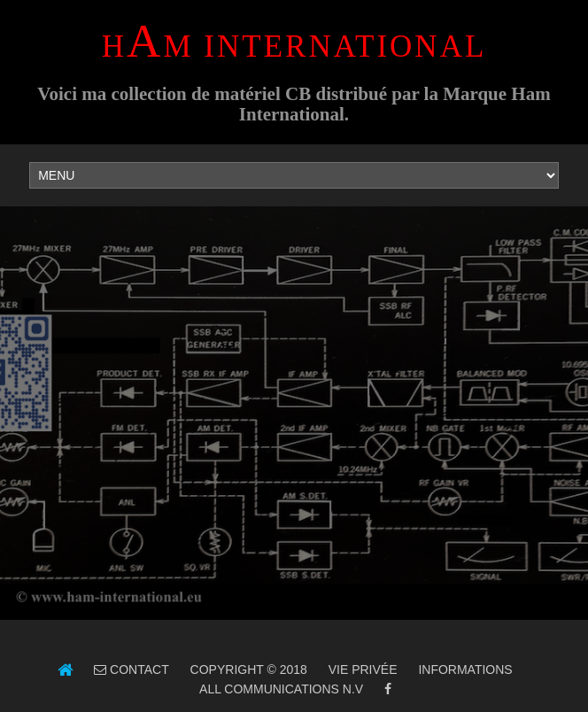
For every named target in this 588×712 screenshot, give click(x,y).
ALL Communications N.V (280, 689)
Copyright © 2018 (249, 669)
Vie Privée (363, 669)
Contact (138, 669)
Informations (465, 669)
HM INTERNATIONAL (294, 46)
